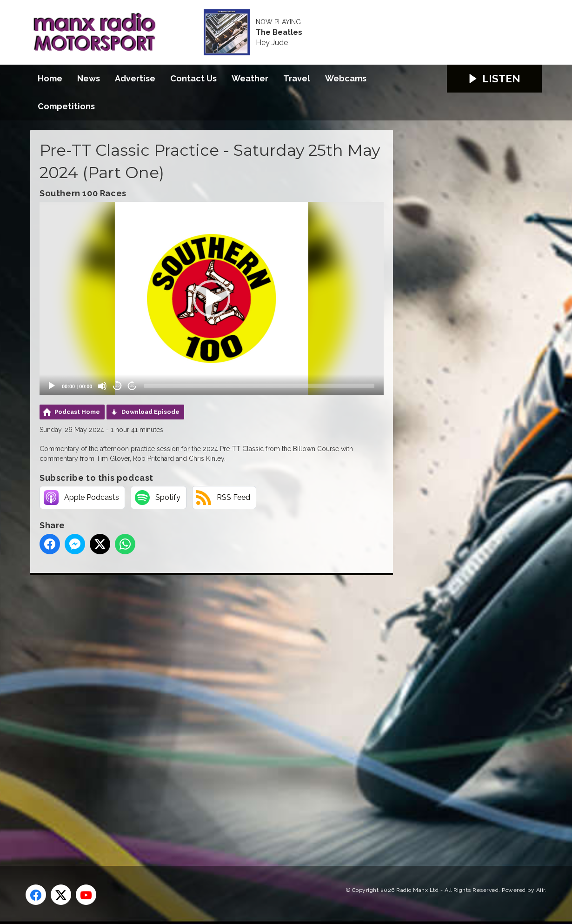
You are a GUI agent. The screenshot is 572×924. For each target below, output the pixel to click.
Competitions (66, 106)
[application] (212, 299)
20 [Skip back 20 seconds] (117, 386)
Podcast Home (77, 412)
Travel (297, 78)
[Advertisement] (205, 710)
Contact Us (193, 78)
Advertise (135, 78)
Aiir (541, 890)
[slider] (259, 386)
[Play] (52, 386)
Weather (250, 78)
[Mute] (102, 386)
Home (50, 78)
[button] (212, 299)
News (89, 78)
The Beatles (279, 33)
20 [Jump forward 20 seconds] (132, 386)
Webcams (346, 78)
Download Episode (150, 412)
